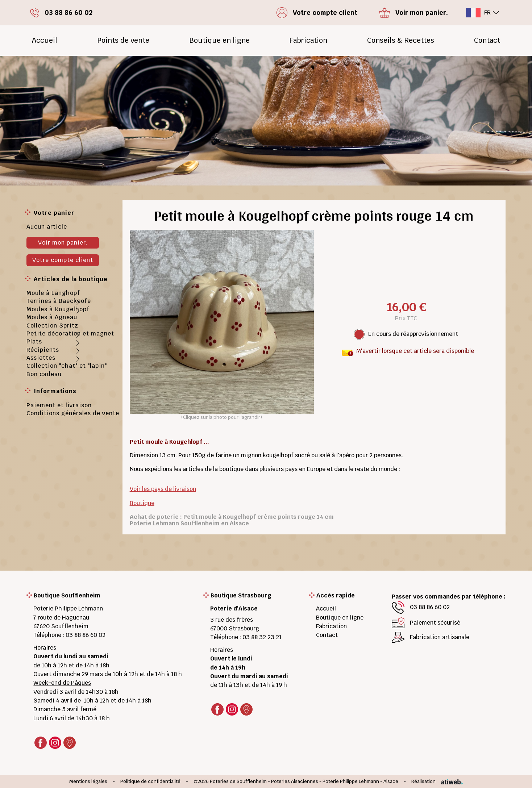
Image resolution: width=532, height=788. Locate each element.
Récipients (43, 350)
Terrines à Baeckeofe (59, 301)
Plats (34, 341)
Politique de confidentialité (150, 782)
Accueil (45, 40)
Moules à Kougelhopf (58, 309)
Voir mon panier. (63, 243)
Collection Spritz (52, 326)
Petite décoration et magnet (70, 333)
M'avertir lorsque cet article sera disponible (415, 351)
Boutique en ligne (219, 40)
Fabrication (308, 40)
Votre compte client (63, 260)
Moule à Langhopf (53, 293)
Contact (487, 40)
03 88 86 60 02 (86, 635)
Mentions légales (88, 782)
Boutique (142, 503)
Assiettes (41, 358)
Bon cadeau (44, 374)
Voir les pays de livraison (163, 489)
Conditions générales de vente (73, 413)
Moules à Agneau (52, 317)
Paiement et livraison (59, 405)
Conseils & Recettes (401, 40)
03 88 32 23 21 (262, 637)
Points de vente (123, 40)
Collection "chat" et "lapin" (67, 366)
